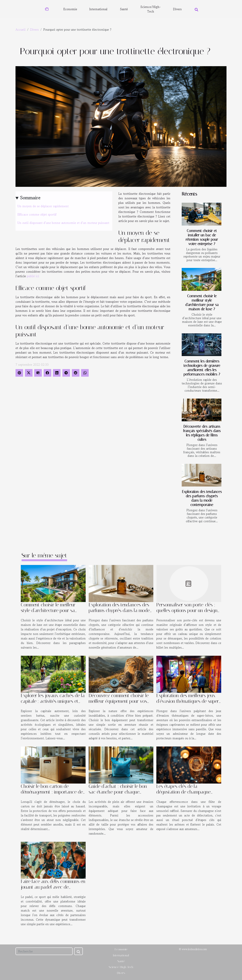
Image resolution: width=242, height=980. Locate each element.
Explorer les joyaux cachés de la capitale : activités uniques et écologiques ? (53, 701)
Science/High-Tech (151, 9)
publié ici (33, 276)
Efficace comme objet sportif (37, 214)
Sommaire (30, 198)
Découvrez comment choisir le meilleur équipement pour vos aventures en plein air (119, 701)
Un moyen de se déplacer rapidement (43, 206)
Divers (177, 9)
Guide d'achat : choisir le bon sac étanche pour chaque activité (118, 792)
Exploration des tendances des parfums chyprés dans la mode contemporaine (202, 498)
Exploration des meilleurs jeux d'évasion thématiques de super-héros (188, 701)
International (98, 9)
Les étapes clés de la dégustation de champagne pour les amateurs (183, 792)
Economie (70, 9)
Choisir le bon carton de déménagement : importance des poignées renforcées (53, 792)
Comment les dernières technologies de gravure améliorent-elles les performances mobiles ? (202, 368)
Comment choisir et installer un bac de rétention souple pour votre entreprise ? (202, 237)
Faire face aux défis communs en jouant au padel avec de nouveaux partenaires (53, 887)
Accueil (21, 29)
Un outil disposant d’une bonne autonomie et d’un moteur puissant (63, 223)
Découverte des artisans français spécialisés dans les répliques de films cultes (202, 433)
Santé (124, 9)
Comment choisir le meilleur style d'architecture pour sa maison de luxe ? (202, 303)
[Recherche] (44, 951)
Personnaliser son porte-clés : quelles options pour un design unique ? (187, 610)
